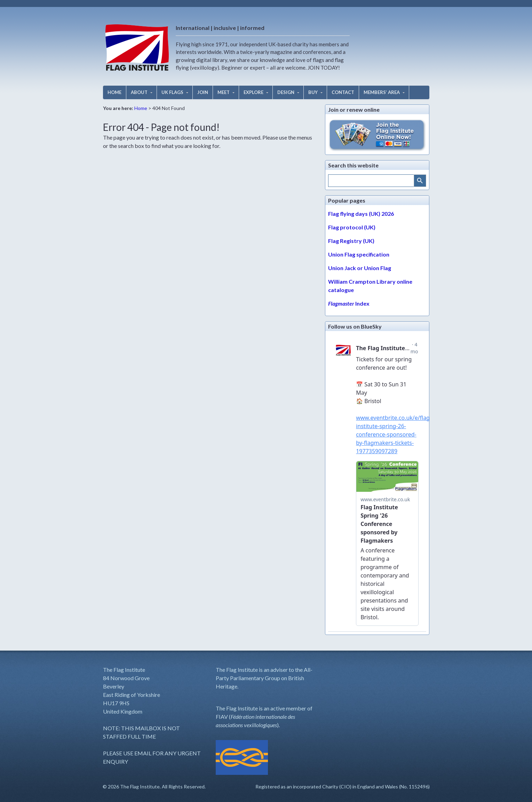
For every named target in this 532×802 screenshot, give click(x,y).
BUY (313, 92)
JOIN (203, 92)
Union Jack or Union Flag (360, 268)
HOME (114, 92)
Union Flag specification (359, 254)
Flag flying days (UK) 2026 (361, 214)
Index (349, 303)
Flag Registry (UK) (351, 241)
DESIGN (286, 92)
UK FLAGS (172, 92)
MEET (224, 92)
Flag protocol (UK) (352, 227)
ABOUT (139, 92)
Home (141, 108)
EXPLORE (253, 92)
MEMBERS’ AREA (382, 92)
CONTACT (343, 92)
